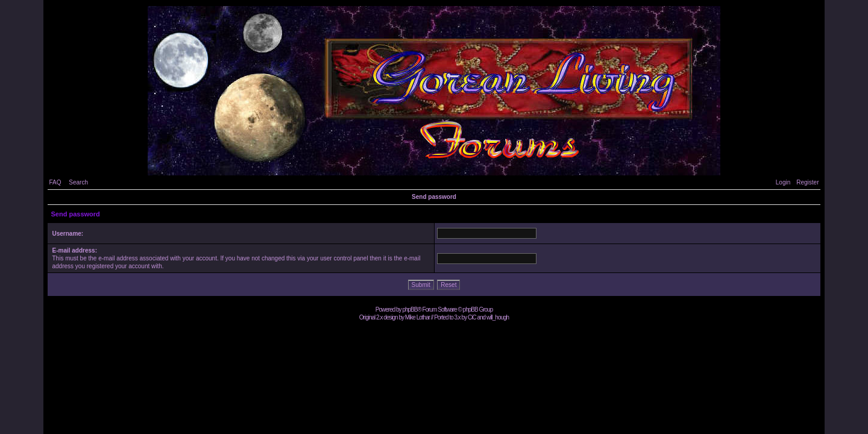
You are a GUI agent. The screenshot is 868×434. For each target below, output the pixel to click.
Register (807, 182)
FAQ (55, 182)
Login (783, 182)
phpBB (410, 310)
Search (78, 182)
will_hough (498, 317)
